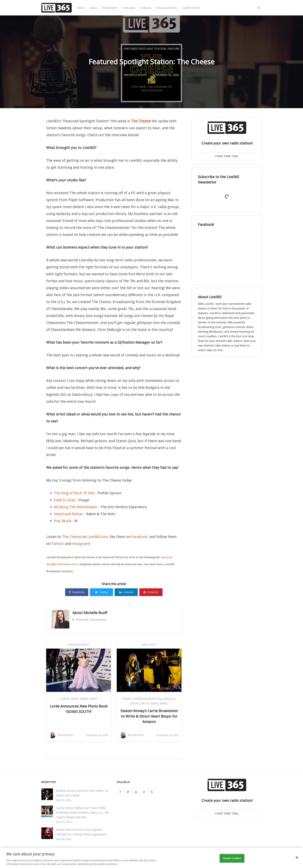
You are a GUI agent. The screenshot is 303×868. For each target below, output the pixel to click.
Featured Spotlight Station (145, 49)
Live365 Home (191, 8)
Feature (173, 49)
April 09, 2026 (64, 839)
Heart (127, 699)
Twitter (58, 544)
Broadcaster (110, 8)
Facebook (139, 537)
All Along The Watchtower (76, 507)
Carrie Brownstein (147, 699)
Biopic (135, 703)
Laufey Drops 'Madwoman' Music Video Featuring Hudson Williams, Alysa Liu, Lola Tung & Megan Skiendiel (82, 812)
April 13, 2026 (64, 822)
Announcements (167, 8)
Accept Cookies (232, 858)
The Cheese (141, 121)
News (93, 8)
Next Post (149, 645)
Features (146, 8)
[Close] (297, 858)
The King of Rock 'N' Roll (74, 493)
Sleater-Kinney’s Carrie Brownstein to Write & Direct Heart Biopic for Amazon (149, 716)
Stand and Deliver (69, 514)
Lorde (65, 699)
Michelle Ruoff (95, 613)
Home (81, 8)
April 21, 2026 (64, 800)
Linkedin (126, 592)
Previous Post (79, 645)
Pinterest (151, 592)
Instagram (81, 544)
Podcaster (129, 8)
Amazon (169, 699)
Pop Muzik (63, 521)
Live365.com (97, 537)
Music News (79, 699)
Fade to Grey (65, 500)
